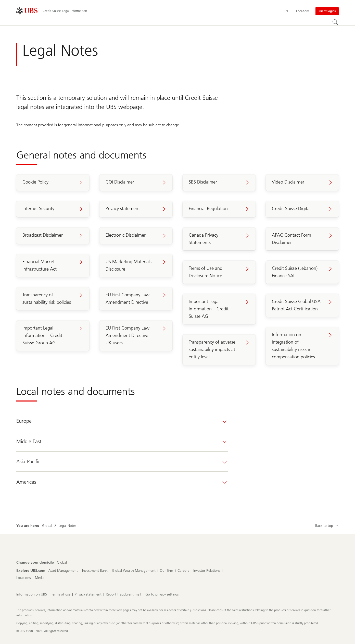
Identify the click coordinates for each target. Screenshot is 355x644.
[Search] (336, 22)
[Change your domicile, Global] (62, 563)
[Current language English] (286, 11)
